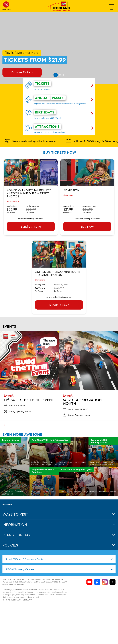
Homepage (7, 493)
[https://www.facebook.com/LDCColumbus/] (97, 571)
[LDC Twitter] (112, 571)
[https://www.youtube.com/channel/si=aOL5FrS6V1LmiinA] (89, 571)
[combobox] (59, 548)
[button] (55, 64)
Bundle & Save (31, 216)
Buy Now (87, 216)
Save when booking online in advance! (31, 130)
